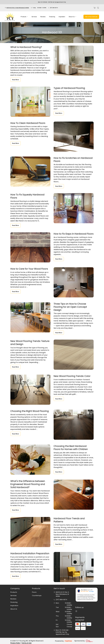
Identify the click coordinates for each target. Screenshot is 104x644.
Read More (16, 80)
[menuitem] (24, 17)
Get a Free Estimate (91, 17)
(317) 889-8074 (54, 8)
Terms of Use (27, 643)
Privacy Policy (15, 643)
